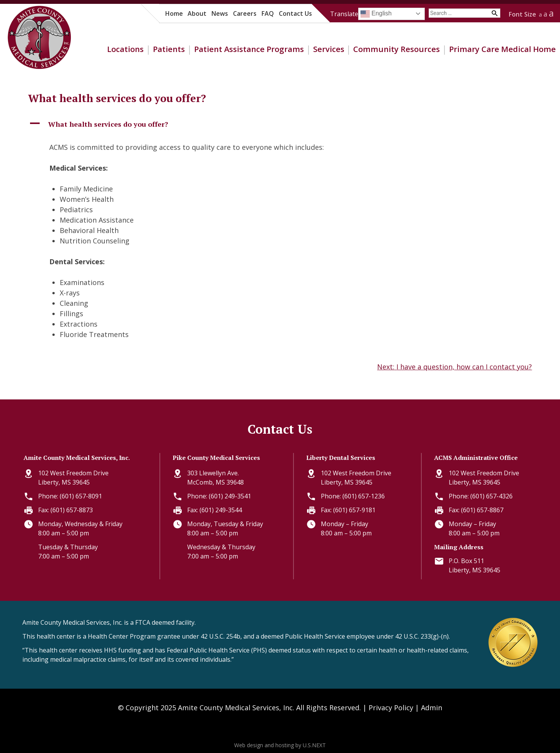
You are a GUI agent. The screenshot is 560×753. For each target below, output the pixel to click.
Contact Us (295, 13)
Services (329, 49)
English (376, 14)
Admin (432, 708)
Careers (245, 13)
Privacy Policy (391, 708)
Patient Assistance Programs (249, 49)
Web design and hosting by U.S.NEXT (280, 745)
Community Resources (397, 49)
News (220, 13)
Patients (169, 49)
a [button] (540, 14)
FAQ (268, 13)
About (197, 13)
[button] (280, 124)
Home (174, 13)
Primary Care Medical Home (502, 49)
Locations (125, 49)
